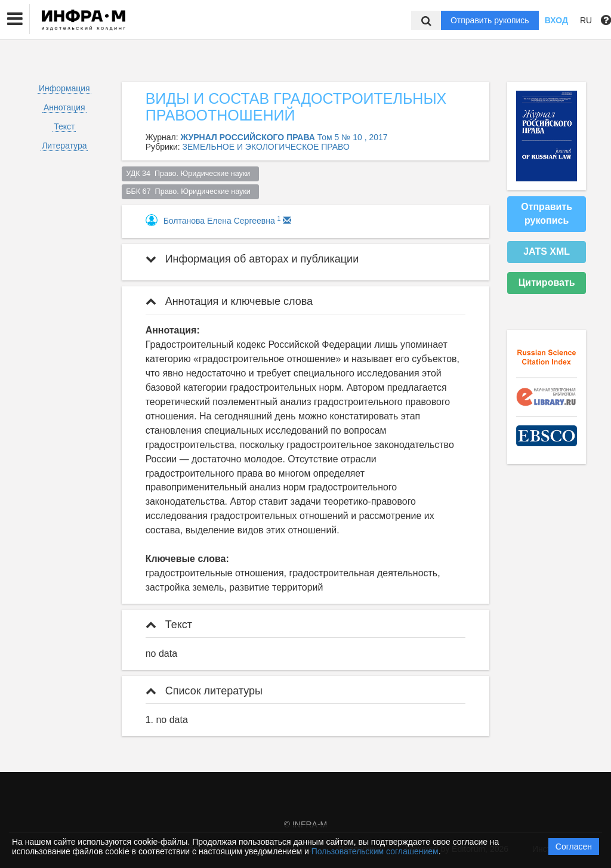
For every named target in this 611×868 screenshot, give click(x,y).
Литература (64, 146)
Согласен (574, 847)
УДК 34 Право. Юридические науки (190, 174)
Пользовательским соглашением (375, 851)
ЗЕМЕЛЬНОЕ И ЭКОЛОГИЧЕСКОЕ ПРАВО (266, 147)
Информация (64, 88)
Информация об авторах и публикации (252, 259)
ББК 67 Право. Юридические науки (190, 191)
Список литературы (204, 691)
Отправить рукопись (490, 20)
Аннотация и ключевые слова (229, 301)
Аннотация (64, 107)
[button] (15, 19)
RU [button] (586, 20)
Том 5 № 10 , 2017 (353, 137)
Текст (64, 126)
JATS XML (547, 251)
